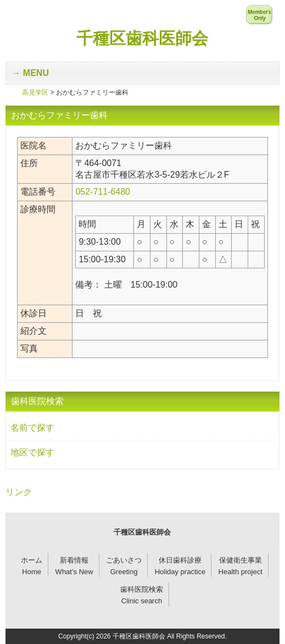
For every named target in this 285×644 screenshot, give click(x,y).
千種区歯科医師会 (142, 38)
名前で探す (32, 428)
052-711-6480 (103, 192)
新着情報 (74, 560)
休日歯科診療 (180, 560)
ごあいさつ (124, 560)
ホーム (32, 560)
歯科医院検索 (142, 589)
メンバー (259, 14)
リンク (19, 492)
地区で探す (32, 452)
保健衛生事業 (241, 560)
